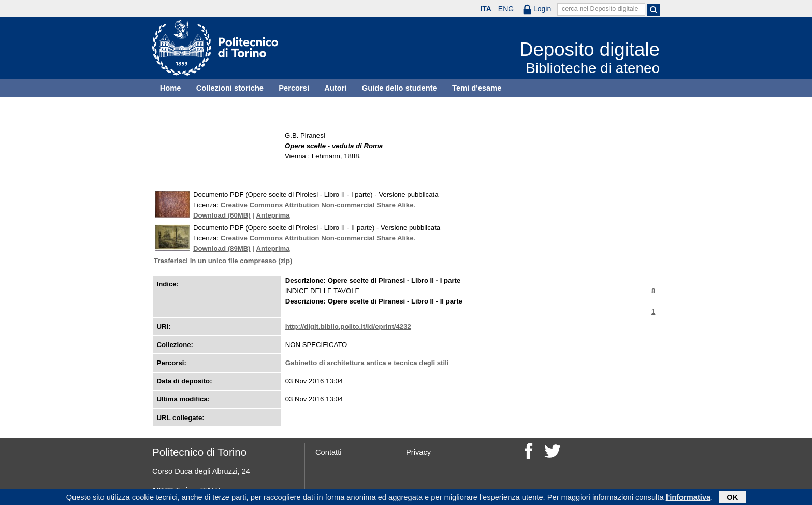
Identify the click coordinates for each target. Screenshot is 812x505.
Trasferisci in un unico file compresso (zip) (223, 261)
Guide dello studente (400, 88)
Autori (335, 88)
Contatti (329, 452)
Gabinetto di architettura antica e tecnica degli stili (367, 363)
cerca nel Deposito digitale (600, 9)
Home (171, 88)
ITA (486, 9)
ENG (506, 9)
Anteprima (273, 215)
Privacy (418, 452)
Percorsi (294, 88)
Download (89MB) (222, 248)
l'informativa (688, 498)
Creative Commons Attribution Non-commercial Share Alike (317, 205)
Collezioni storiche (230, 88)
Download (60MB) (222, 215)
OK (732, 498)
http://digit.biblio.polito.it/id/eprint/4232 (348, 327)
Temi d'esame (477, 88)
